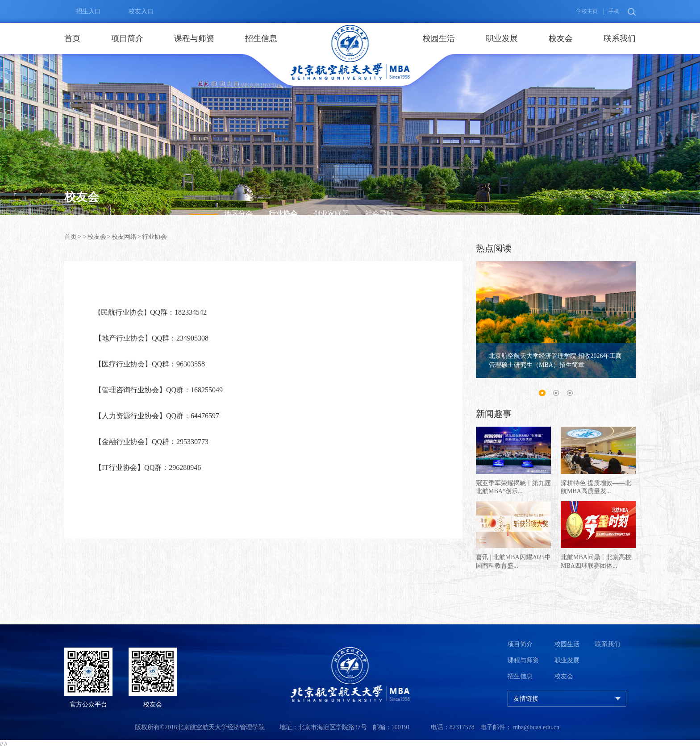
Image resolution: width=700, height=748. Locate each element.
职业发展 (502, 38)
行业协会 (283, 214)
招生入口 (83, 12)
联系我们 (620, 38)
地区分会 (238, 214)
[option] (556, 320)
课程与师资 (194, 38)
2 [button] (556, 393)
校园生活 (439, 38)
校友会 (561, 38)
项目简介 (127, 38)
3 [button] (570, 393)
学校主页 (587, 11)
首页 (72, 38)
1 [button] (542, 393)
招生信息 (261, 38)
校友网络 (124, 237)
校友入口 (135, 12)
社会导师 (379, 214)
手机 (614, 11)
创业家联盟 (331, 214)
